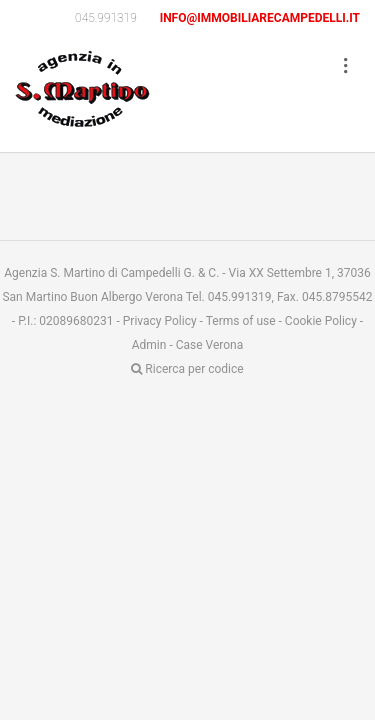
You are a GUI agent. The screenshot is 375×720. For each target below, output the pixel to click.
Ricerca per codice (187, 369)
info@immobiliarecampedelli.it (260, 18)
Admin (149, 345)
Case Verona (210, 345)
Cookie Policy (321, 321)
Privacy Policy (160, 321)
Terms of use (241, 321)
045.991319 (106, 18)
